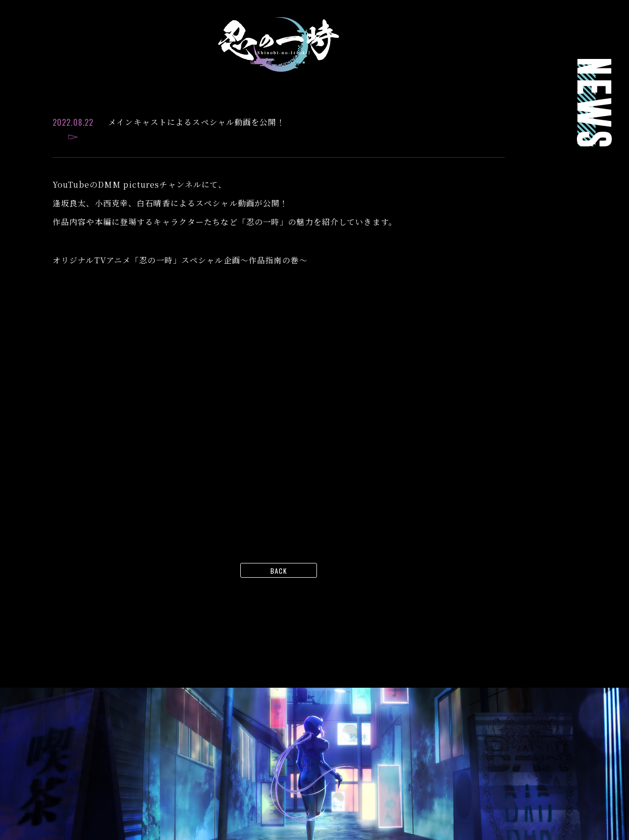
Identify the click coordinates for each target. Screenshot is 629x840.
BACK (279, 571)
